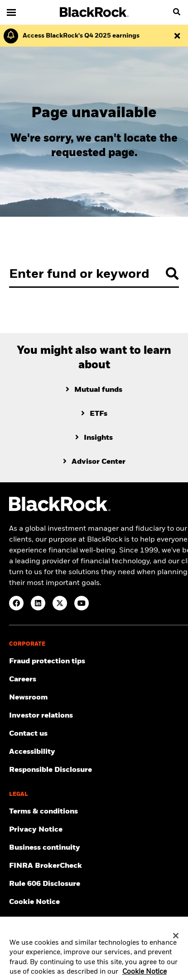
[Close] (176, 939)
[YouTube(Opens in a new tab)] (82, 603)
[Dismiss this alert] (177, 36)
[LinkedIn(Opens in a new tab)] (38, 603)
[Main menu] (11, 12)
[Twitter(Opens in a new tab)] (60, 603)
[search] (177, 12)
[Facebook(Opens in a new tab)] (16, 603)
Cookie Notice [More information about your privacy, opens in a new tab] (145, 975)
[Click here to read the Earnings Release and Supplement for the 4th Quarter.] (79, 36)
